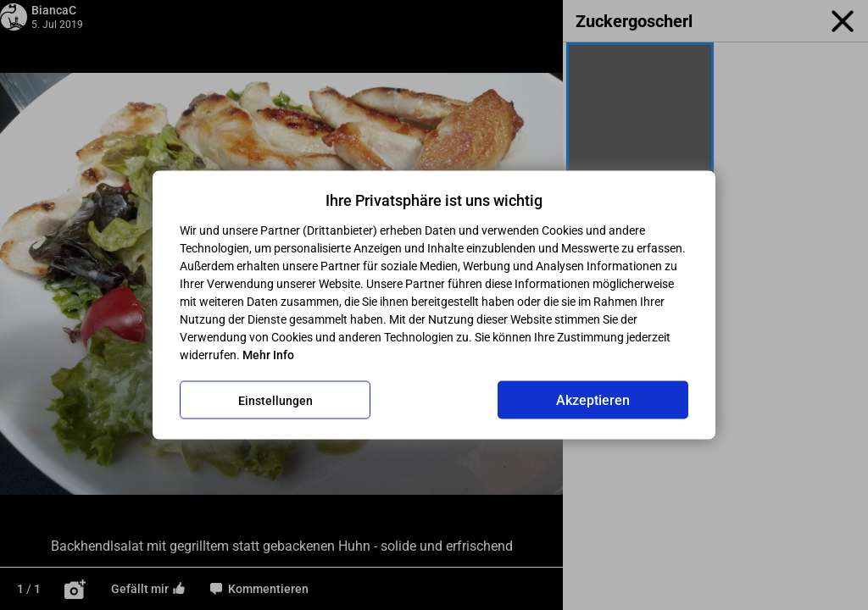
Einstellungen (275, 400)
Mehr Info (268, 355)
